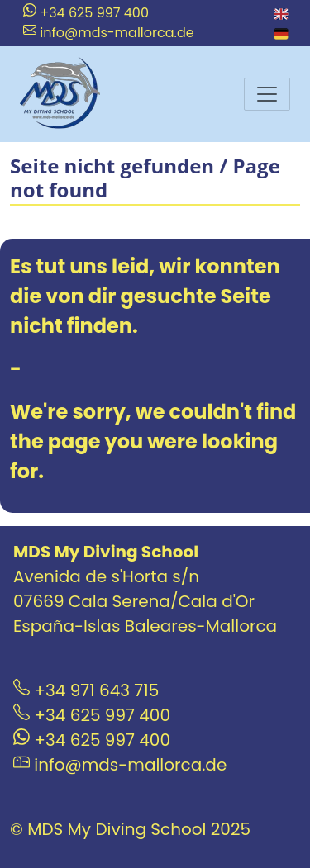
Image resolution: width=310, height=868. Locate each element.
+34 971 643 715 (86, 690)
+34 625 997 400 (86, 13)
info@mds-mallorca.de (109, 33)
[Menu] (267, 94)
